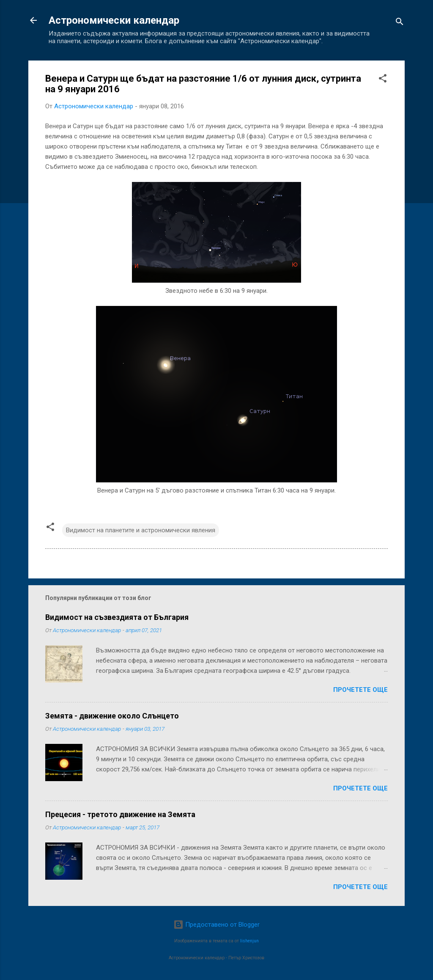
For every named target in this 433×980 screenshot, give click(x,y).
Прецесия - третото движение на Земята (120, 814)
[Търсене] (400, 23)
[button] (383, 80)
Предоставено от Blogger (216, 925)
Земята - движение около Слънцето (112, 716)
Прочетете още (360, 690)
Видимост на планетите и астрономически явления (141, 530)
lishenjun (249, 941)
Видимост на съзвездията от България (117, 617)
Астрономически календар (114, 20)
